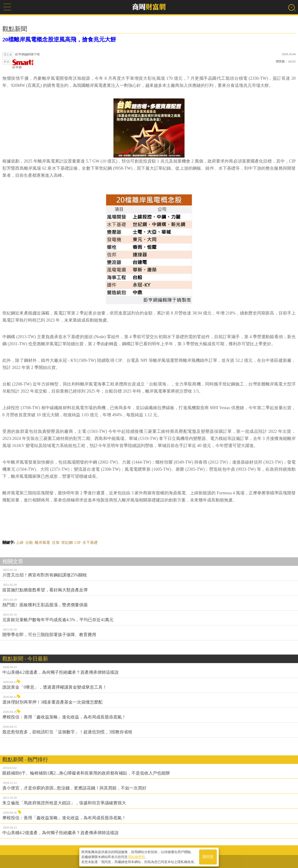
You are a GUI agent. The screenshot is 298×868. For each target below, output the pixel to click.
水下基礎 (90, 542)
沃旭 (56, 542)
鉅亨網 (23, 64)
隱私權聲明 (136, 856)
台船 (29, 542)
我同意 (208, 857)
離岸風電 (42, 542)
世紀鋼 (67, 542)
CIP (78, 542)
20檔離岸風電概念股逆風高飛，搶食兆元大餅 (59, 40)
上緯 (20, 542)
